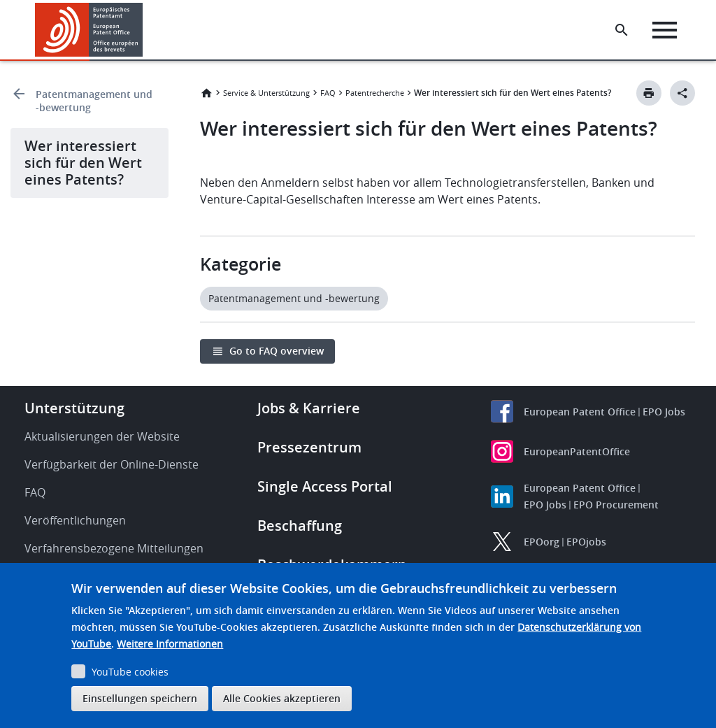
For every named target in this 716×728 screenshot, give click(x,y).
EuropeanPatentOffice (577, 451)
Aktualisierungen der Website (102, 436)
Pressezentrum (309, 447)
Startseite (206, 93)
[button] (145, 30)
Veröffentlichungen (75, 520)
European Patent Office (580, 412)
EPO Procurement (616, 505)
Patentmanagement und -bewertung (94, 101)
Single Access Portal (325, 486)
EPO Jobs (664, 412)
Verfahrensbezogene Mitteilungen (114, 548)
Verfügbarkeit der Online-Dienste (112, 464)
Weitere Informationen (170, 644)
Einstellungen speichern (140, 698)
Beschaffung (300, 526)
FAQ (328, 93)
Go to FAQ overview (277, 351)
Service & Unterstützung (266, 93)
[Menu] (665, 30)
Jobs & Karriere (309, 408)
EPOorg (542, 542)
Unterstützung (74, 408)
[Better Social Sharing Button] (682, 93)
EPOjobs (586, 542)
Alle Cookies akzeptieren (282, 698)
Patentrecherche (375, 93)
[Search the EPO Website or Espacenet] (622, 30)
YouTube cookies (130, 672)
